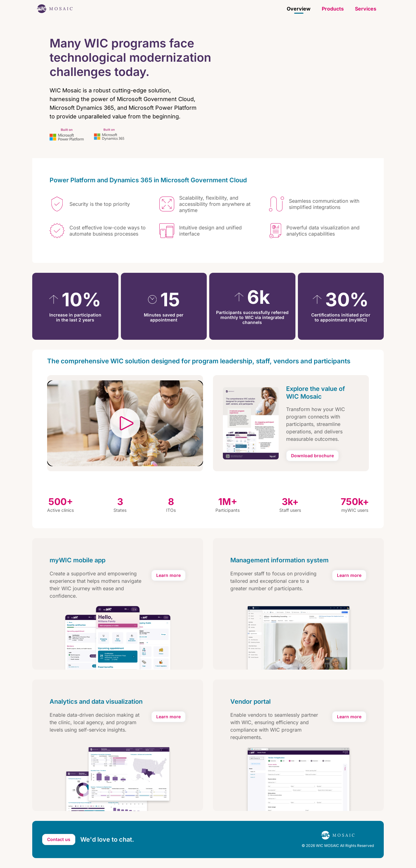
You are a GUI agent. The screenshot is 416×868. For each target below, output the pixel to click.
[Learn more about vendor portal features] (349, 717)
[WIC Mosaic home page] (55, 9)
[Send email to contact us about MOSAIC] (59, 839)
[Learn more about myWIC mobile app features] (168, 575)
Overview (299, 9)
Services (366, 9)
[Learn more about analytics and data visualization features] (168, 717)
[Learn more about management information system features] (349, 575)
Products (333, 9)
